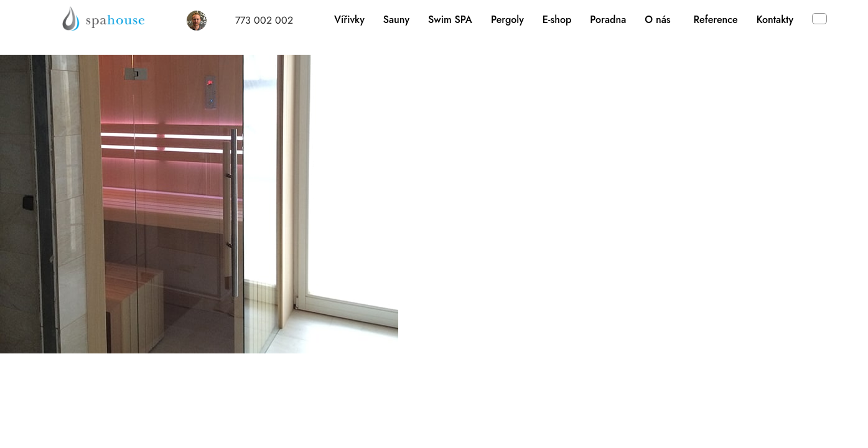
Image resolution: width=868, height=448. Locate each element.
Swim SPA (450, 20)
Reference (716, 20)
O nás (657, 20)
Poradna (608, 20)
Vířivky (349, 20)
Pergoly (507, 20)
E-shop (557, 20)
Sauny (396, 20)
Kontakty (775, 20)
